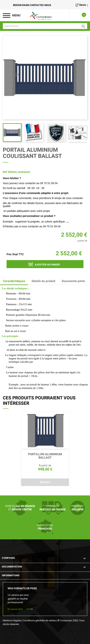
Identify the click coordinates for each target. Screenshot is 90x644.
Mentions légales (12, 620)
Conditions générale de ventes (39, 620)
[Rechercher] (45, 26)
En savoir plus (15, 609)
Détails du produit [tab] (43, 281)
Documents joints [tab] (73, 281)
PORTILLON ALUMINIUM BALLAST (45, 456)
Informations (11, 575)
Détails (45, 482)
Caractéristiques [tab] (14, 281)
